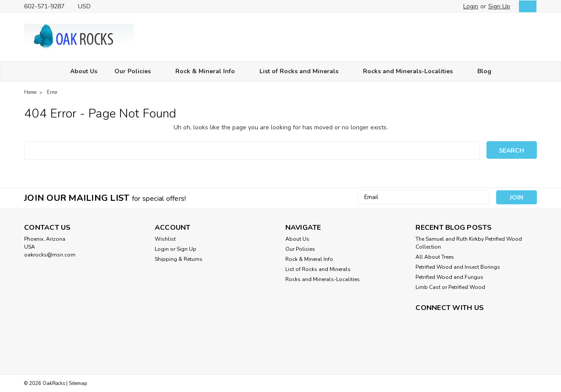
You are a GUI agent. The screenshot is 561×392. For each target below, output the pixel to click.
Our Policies (136, 72)
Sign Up (499, 6)
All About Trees (435, 257)
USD (88, 6)
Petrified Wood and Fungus (449, 277)
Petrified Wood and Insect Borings (458, 267)
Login (471, 6)
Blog (484, 71)
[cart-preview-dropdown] (526, 6)
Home (30, 92)
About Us (84, 71)
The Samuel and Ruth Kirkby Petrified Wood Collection (469, 243)
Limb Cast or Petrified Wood (450, 287)
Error (52, 92)
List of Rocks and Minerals (303, 72)
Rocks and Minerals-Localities (412, 72)
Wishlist (165, 239)
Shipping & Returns (179, 259)
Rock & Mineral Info (209, 72)
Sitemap (78, 383)
